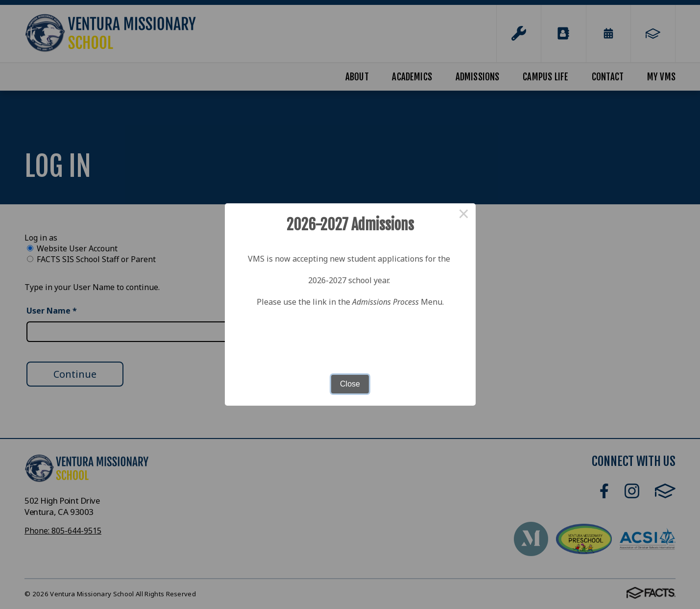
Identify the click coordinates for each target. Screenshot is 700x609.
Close (350, 384)
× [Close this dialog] (464, 215)
